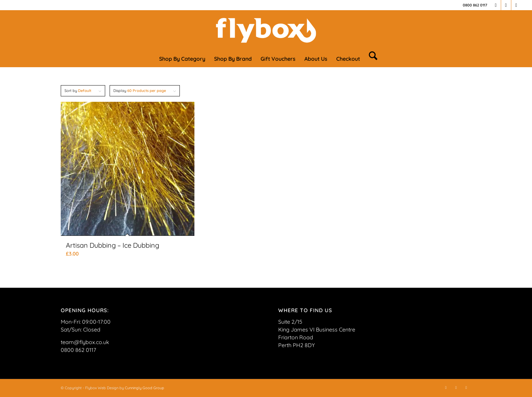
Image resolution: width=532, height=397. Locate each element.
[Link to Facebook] (496, 5)
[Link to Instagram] (506, 5)
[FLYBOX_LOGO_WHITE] (266, 30)
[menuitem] (182, 59)
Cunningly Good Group (145, 388)
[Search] (371, 59)
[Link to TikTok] (516, 5)
